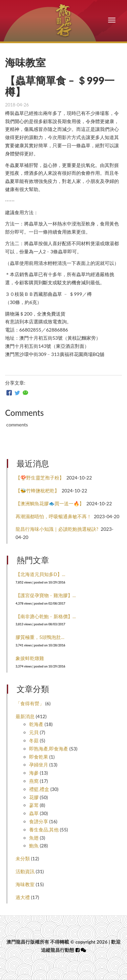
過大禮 (23, 897)
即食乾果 (39, 757)
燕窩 (34, 781)
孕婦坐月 (39, 765)
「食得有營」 (30, 703)
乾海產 (36, 724)
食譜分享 (39, 821)
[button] (83, 950)
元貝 (34, 732)
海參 (34, 773)
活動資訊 (25, 871)
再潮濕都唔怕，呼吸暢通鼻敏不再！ (54, 516)
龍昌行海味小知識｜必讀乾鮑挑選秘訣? (57, 529)
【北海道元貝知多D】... (40, 574)
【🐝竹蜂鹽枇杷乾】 (37, 491)
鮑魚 (34, 846)
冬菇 (34, 740)
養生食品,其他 (44, 830)
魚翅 (34, 838)
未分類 (23, 858)
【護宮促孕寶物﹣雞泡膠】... (46, 595)
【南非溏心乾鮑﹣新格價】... (46, 616)
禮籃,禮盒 (39, 789)
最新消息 (25, 716)
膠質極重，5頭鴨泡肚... (40, 637)
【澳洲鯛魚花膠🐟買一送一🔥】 (50, 503)
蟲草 (34, 813)
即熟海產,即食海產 (49, 749)
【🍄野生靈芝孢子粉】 (40, 478)
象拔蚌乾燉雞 (30, 658)
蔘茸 (34, 805)
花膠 (34, 797)
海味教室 (25, 884)
